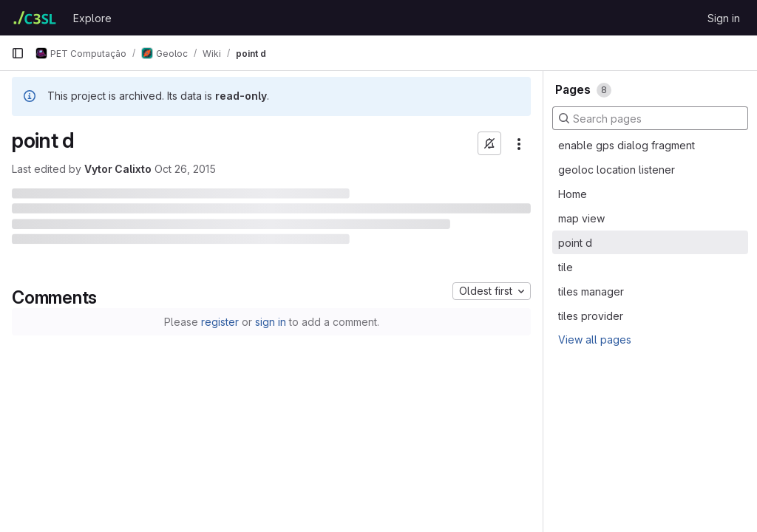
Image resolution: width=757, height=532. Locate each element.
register (220, 322)
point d (575, 243)
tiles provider (591, 316)
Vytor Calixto (118, 169)
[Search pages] (650, 118)
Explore (92, 18)
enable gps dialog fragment (627, 145)
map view (581, 218)
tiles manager (591, 291)
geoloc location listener (617, 170)
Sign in (724, 18)
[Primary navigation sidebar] (18, 53)
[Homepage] (35, 18)
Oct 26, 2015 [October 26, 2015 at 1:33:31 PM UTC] (185, 169)
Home (573, 194)
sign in (271, 322)
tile (566, 267)
